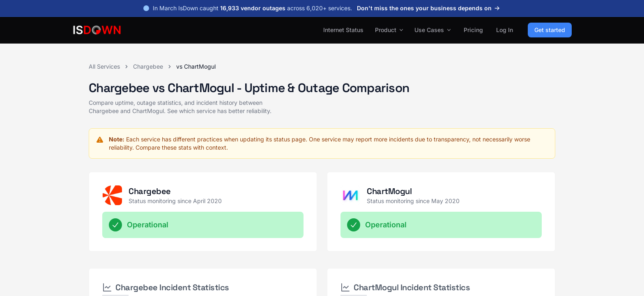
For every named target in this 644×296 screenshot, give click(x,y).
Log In (505, 30)
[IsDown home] (97, 30)
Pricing (473, 30)
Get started (550, 30)
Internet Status (343, 30)
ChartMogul (389, 191)
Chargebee (148, 66)
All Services (104, 66)
